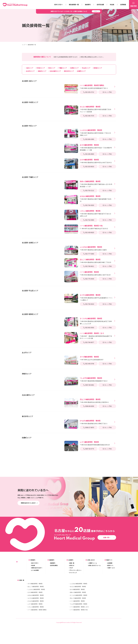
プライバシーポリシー (75, 599)
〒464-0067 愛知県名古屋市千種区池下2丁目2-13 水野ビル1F (96, 213)
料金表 (112, 5)
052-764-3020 (89, 205)
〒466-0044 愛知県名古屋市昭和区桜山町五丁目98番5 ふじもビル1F (96, 321)
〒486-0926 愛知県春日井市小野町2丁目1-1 (94, 422)
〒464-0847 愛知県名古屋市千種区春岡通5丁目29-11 (96, 199)
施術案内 (88, 5)
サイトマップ (73, 601)
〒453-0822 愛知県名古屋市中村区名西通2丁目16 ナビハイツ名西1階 (96, 109)
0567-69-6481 (89, 385)
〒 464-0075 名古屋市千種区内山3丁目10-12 (94, 227)
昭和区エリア (97, 68)
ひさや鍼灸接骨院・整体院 (35, 621)
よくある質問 (35, 599)
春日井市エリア (68, 71)
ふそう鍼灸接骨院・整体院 (35, 632)
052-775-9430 (89, 279)
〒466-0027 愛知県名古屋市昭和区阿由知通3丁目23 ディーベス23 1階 (96, 336)
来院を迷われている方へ (29, 531)
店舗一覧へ (109, 566)
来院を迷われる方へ (37, 596)
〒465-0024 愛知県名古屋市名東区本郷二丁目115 (95, 261)
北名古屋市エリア (54, 71)
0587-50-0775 (89, 449)
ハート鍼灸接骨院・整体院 (77, 629)
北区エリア (29, 68)
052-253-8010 (89, 167)
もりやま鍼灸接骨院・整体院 (36, 627)
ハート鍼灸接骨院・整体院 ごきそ (79, 635)
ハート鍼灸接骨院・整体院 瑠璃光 (37, 638)
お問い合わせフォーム (94, 594)
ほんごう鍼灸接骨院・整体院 (36, 615)
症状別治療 (100, 5)
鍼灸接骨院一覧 (74, 5)
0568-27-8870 (89, 428)
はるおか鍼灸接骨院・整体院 (36, 624)
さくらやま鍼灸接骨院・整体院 (79, 624)
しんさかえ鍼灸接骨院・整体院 (36, 618)
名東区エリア (74, 68)
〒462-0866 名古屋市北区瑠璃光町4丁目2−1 (94, 87)
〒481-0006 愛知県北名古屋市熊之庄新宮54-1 (94, 401)
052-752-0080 (89, 220)
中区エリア (51, 68)
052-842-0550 (89, 328)
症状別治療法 (54, 594)
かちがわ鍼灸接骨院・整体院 (36, 629)
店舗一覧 (72, 591)
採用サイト (110, 594)
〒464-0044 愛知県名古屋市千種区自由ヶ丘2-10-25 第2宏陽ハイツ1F (96, 184)
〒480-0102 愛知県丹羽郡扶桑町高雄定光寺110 (95, 443)
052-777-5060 (89, 254)
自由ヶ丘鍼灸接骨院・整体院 (78, 621)
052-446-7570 (89, 116)
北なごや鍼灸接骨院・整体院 (78, 627)
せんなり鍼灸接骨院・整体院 (78, 615)
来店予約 (134, 4)
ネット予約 (107, 92)
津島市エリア (41, 71)
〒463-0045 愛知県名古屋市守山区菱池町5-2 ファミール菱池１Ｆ (96, 297)
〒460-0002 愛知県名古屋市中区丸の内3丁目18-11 (96, 161)
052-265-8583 (89, 154)
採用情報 (123, 5)
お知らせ (72, 594)
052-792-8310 (89, 304)
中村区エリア (40, 68)
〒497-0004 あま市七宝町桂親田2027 (92, 358)
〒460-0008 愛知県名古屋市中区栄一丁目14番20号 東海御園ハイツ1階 (96, 147)
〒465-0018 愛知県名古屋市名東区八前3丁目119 (95, 273)
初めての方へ (59, 5)
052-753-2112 (89, 191)
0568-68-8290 (89, 406)
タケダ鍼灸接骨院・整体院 (35, 612)
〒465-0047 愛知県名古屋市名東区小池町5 (93, 248)
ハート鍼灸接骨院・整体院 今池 (79, 638)
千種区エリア (62, 68)
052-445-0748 (89, 364)
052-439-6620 (89, 233)
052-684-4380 (89, 139)
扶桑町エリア (81, 71)
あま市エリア (30, 71)
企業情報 (110, 591)
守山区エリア (85, 68)
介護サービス (111, 596)
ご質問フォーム (93, 591)
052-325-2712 (89, 92)
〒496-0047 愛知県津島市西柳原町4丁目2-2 (94, 379)
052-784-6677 (89, 342)
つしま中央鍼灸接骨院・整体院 (79, 632)
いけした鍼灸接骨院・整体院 (36, 635)
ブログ (71, 596)
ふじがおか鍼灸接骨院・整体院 (79, 612)
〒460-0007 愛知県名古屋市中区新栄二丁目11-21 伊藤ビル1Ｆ (96, 132)
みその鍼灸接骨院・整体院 (77, 618)
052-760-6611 (89, 266)
